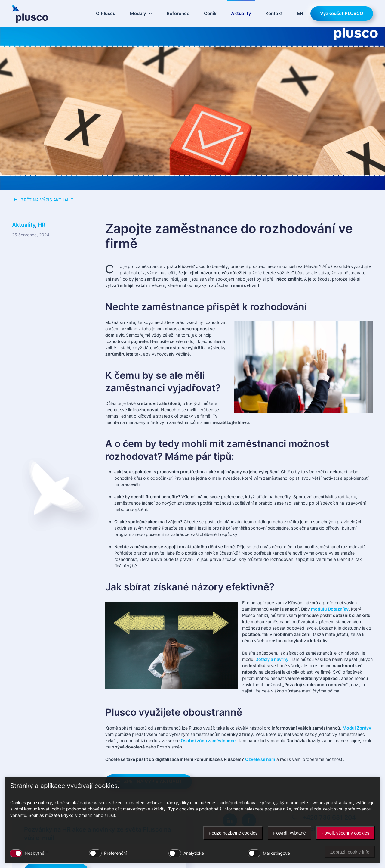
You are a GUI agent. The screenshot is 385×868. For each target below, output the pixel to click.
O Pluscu (106, 13)
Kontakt (274, 13)
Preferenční (115, 853)
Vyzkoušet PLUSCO (342, 13)
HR (42, 225)
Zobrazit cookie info (350, 852)
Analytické (194, 853)
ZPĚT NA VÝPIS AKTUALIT (43, 200)
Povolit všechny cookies (345, 833)
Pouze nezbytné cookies (233, 833)
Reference (178, 13)
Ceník (210, 13)
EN (300, 13)
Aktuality (241, 13)
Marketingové (276, 853)
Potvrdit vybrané (289, 833)
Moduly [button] (141, 13)
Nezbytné (34, 853)
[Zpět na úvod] (30, 14)
